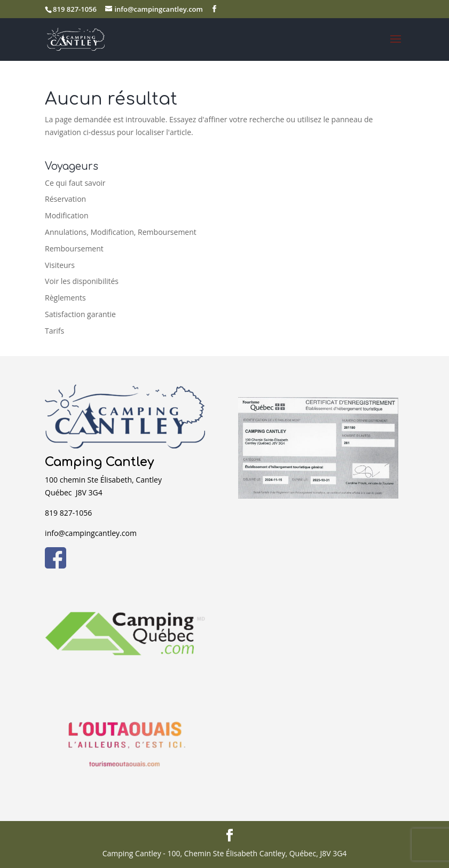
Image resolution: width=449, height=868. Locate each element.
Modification (66, 215)
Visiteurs (60, 265)
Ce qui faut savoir (75, 183)
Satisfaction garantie (80, 314)
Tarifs (54, 331)
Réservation (65, 199)
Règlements (65, 298)
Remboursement (74, 248)
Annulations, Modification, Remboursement (121, 232)
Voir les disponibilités (82, 281)
